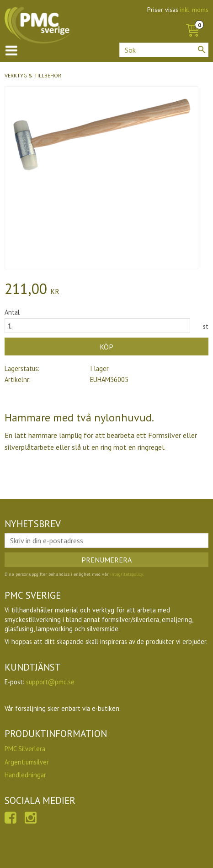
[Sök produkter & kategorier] (164, 50)
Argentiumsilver (27, 762)
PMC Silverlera (25, 749)
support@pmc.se (50, 682)
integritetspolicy (126, 574)
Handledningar (25, 775)
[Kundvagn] (192, 20)
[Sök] (202, 49)
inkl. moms (194, 10)
